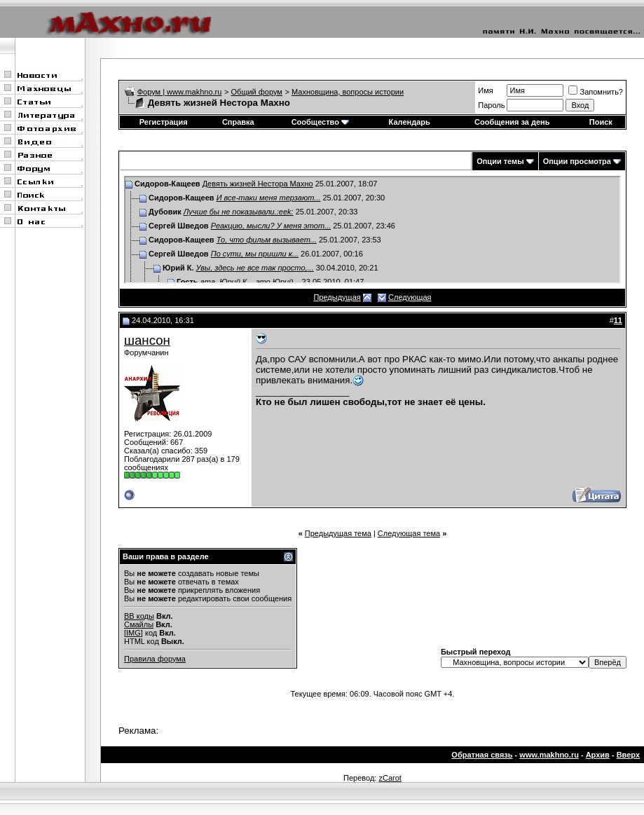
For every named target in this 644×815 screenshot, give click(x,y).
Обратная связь (482, 755)
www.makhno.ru (549, 755)
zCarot (390, 778)
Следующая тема (409, 533)
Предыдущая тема (338, 533)
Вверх (628, 755)
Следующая (410, 297)
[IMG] (133, 633)
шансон (147, 340)
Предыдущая (337, 297)
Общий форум (257, 92)
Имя (485, 90)
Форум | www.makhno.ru (180, 92)
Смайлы (139, 624)
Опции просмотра (577, 161)
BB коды (139, 616)
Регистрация (164, 122)
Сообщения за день (512, 122)
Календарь (410, 122)
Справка (238, 122)
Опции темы (500, 161)
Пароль (491, 105)
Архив (598, 755)
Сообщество (320, 122)
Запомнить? (596, 92)
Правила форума (155, 659)
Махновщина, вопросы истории (348, 92)
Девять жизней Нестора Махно (258, 184)
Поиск (601, 122)
